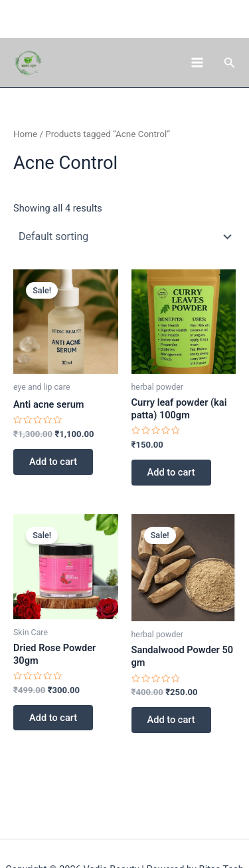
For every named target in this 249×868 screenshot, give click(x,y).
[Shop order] (124, 236)
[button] (230, 63)
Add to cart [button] (53, 462)
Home (25, 134)
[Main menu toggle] (197, 63)
